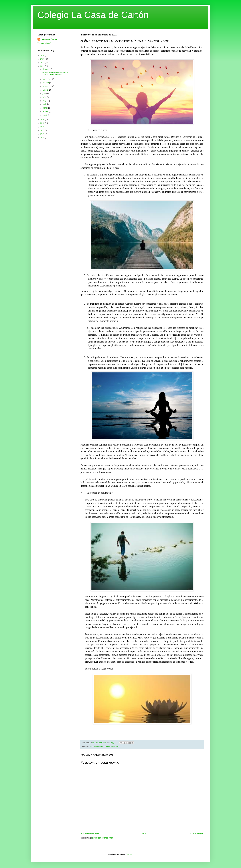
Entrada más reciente (90, 833)
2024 (43, 55)
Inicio (144, 833)
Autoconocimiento (96, 746)
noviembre (47, 79)
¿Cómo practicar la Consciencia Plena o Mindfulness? (55, 74)
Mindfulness (115, 746)
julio (44, 93)
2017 (43, 130)
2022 (43, 63)
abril (45, 104)
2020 (43, 120)
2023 (43, 59)
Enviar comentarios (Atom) (103, 838)
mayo (45, 101)
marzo (45, 108)
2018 (43, 127)
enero (45, 115)
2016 (43, 134)
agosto (46, 90)
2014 (43, 138)
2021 (43, 66)
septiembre (47, 86)
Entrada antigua (196, 833)
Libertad (107, 746)
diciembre (47, 69)
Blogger (129, 854)
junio (45, 97)
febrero (46, 111)
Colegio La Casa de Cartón (93, 15)
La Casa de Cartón (49, 39)
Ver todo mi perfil (44, 43)
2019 (43, 123)
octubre (46, 83)
